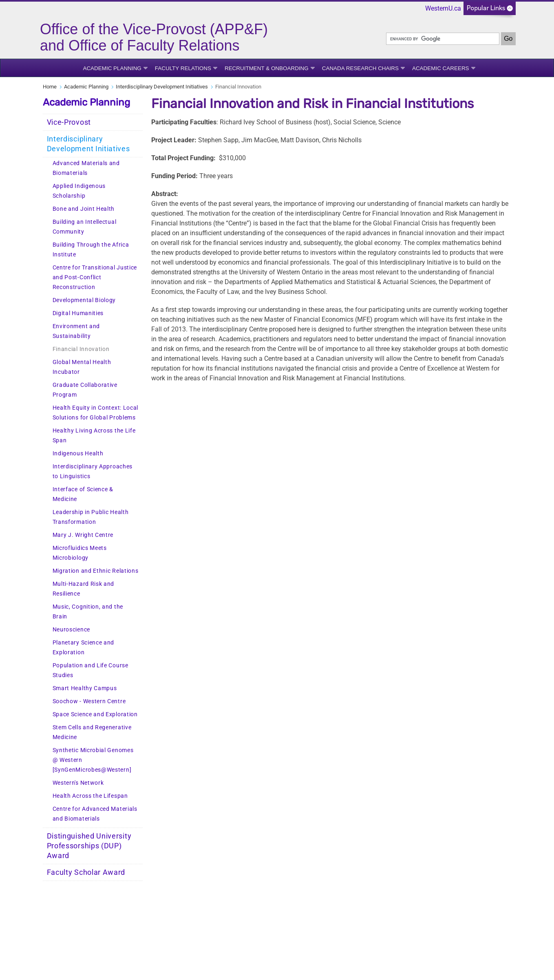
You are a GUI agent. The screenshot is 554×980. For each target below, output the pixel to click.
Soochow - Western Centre (89, 701)
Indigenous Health (78, 454)
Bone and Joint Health (84, 209)
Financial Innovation (81, 349)
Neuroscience (71, 630)
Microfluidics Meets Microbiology (80, 553)
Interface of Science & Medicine (83, 494)
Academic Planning (112, 68)
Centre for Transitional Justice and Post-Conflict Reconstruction (95, 277)
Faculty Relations (183, 68)
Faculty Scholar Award (86, 872)
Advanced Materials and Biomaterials (86, 168)
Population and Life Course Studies (90, 670)
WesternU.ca (443, 8)
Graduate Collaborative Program (85, 390)
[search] (443, 39)
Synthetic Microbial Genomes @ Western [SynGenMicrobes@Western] (93, 760)
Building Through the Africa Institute (91, 250)
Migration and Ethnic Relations (96, 571)
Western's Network (78, 783)
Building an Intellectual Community (85, 227)
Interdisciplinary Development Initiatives (162, 87)
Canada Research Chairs (360, 68)
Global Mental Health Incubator (82, 367)
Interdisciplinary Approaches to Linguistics (93, 471)
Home (50, 87)
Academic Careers (441, 68)
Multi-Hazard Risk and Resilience (84, 589)
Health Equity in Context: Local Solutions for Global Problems (96, 413)
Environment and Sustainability (76, 331)
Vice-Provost (69, 122)
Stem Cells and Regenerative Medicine (92, 732)
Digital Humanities (78, 313)
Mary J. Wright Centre (83, 535)
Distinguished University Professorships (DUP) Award (89, 846)
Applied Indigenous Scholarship (79, 191)
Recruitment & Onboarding (267, 68)
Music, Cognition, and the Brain (88, 612)
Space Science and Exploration (95, 714)
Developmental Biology (84, 300)
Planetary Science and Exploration (84, 648)
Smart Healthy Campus (85, 688)
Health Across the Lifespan (90, 796)
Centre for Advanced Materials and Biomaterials (95, 814)
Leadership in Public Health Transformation (91, 517)
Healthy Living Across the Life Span (94, 436)
